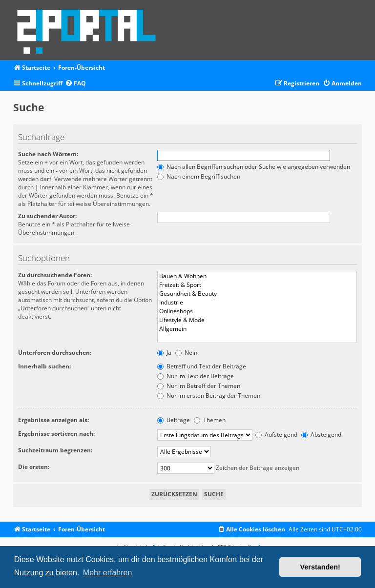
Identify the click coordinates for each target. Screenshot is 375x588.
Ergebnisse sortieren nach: (56, 434)
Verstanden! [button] (320, 567)
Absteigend (321, 435)
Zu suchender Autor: (47, 216)
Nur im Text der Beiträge (196, 376)
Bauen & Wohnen (257, 276)
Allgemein (257, 329)
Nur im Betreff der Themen (199, 386)
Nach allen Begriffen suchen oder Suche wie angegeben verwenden (254, 167)
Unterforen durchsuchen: (55, 353)
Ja (164, 353)
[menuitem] (75, 84)
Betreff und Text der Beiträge (202, 366)
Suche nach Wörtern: (48, 154)
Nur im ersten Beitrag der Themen (209, 395)
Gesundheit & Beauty (257, 294)
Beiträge (174, 420)
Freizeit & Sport (257, 285)
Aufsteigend (276, 435)
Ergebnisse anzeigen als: (53, 420)
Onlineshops (257, 311)
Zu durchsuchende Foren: (55, 275)
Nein (186, 353)
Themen (210, 420)
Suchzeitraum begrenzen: (55, 450)
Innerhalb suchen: (44, 366)
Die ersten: (34, 467)
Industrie (257, 303)
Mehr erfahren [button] (108, 573)
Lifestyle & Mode (257, 320)
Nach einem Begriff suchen (199, 176)
